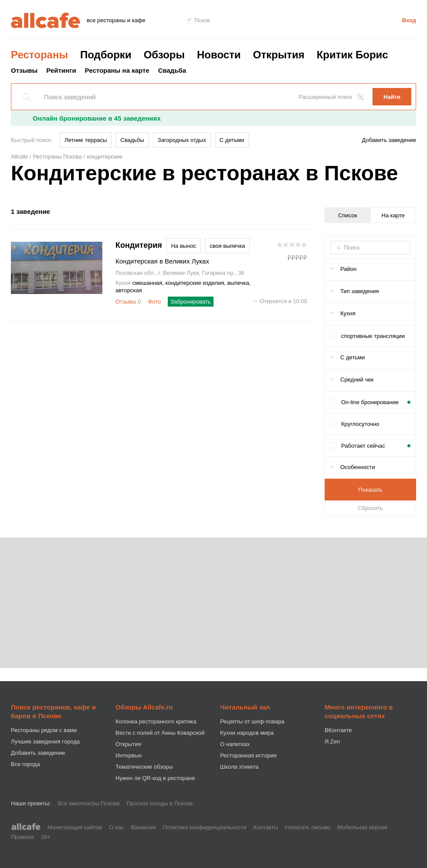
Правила (22, 837)
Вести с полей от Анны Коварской (160, 733)
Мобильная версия (362, 827)
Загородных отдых (182, 140)
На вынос (184, 246)
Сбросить (370, 508)
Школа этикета (239, 767)
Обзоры (164, 55)
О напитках (235, 744)
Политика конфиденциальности (205, 827)
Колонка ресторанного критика (156, 721)
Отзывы (24, 70)
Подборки (106, 55)
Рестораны (39, 55)
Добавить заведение (389, 140)
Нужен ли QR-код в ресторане (155, 778)
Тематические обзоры (144, 767)
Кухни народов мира (247, 733)
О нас (117, 827)
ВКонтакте (338, 730)
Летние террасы (86, 140)
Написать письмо (308, 827)
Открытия (279, 55)
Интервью (129, 755)
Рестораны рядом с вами (44, 730)
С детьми (232, 140)
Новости (219, 55)
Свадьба (172, 70)
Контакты (266, 827)
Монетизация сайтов (75, 827)
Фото (154, 302)
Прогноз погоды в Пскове (160, 803)
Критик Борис (352, 55)
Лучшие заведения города (45, 741)
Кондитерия (139, 246)
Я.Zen (332, 741)
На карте (393, 215)
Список (347, 215)
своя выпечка (227, 246)
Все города (25, 764)
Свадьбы (132, 140)
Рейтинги (61, 70)
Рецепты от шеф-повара (252, 721)
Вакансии (144, 827)
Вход (409, 20)
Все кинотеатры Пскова (88, 803)
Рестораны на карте (117, 70)
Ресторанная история (248, 755)
